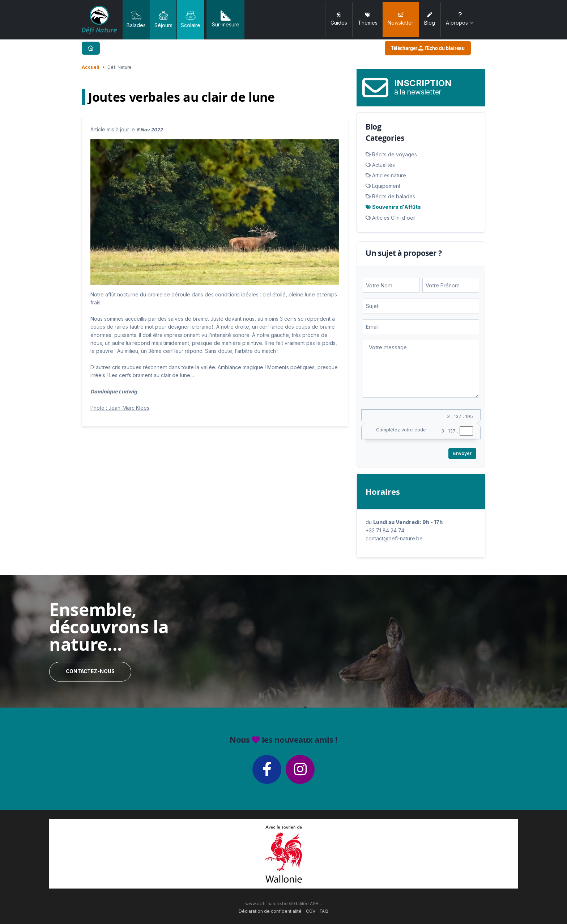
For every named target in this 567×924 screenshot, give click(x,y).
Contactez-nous (90, 671)
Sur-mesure (226, 19)
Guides (339, 19)
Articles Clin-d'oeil (394, 218)
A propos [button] (460, 19)
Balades (136, 19)
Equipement (386, 186)
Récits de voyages (395, 154)
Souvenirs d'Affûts (397, 207)
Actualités (383, 165)
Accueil (91, 67)
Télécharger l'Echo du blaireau (428, 48)
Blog (430, 19)
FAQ (324, 911)
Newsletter (400, 19)
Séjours (163, 19)
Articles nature (389, 175)
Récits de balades (394, 196)
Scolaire (191, 19)
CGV (311, 911)
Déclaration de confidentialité (270, 911)
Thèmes (368, 19)
